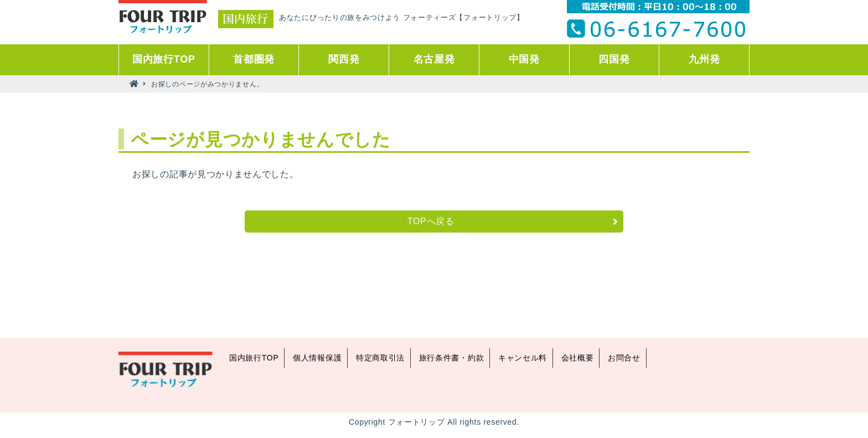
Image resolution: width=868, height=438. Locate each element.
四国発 (614, 59)
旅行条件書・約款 (452, 358)
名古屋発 (434, 59)
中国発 (524, 59)
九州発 (704, 59)
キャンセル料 (523, 358)
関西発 (344, 59)
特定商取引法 (380, 358)
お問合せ (624, 358)
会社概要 (578, 358)
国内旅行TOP (164, 59)
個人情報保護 (317, 358)
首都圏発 (254, 59)
